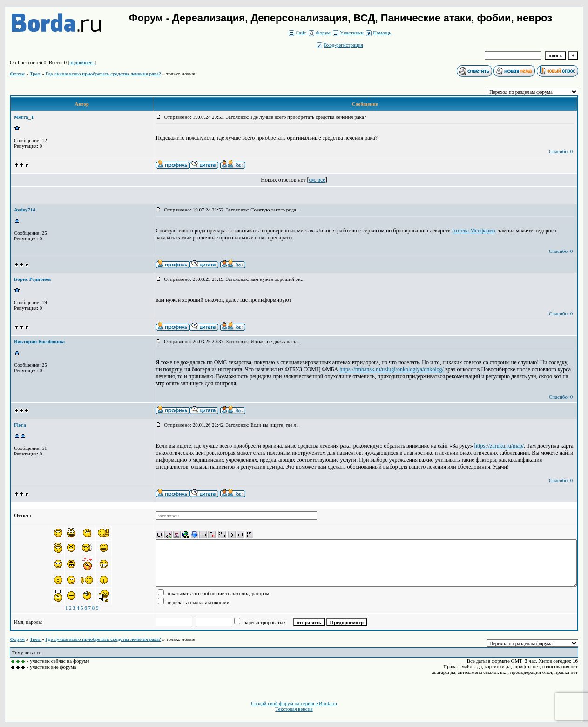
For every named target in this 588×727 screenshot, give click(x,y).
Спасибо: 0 (561, 151)
